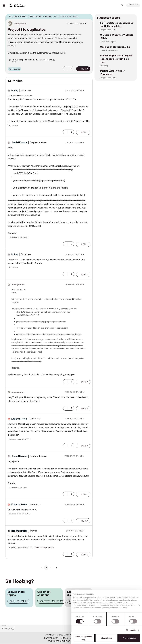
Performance (14, 69)
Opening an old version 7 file (115, 47)
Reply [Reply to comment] (85, 132)
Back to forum (18, 601)
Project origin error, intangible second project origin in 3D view (116, 59)
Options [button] (89, 17)
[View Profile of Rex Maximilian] (19, 531)
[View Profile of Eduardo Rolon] (19, 419)
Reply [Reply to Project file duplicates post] (85, 69)
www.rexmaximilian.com (44, 548)
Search (114, 5)
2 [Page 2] (51, 568)
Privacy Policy (50, 638)
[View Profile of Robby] (15, 90)
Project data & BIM (108, 30)
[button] (66, 69)
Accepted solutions (52, 601)
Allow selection (106, 638)
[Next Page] (56, 568)
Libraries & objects (108, 42)
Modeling (104, 66)
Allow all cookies (129, 638)
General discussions (109, 50)
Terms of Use (66, 638)
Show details (131, 630)
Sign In (133, 5)
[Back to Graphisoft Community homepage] (18, 5)
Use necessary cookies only (84, 638)
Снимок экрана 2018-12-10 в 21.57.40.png (32, 60)
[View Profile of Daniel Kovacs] (20, 142)
